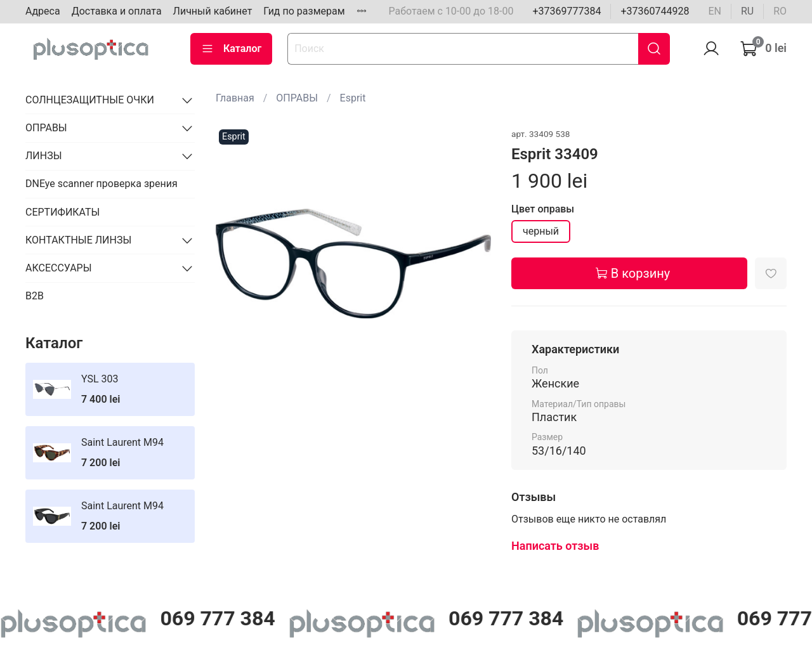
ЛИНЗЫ (44, 156)
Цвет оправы (543, 209)
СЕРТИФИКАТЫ (62, 212)
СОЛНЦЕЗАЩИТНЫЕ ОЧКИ (90, 100)
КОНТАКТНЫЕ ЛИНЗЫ (78, 240)
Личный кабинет (213, 11)
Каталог (231, 49)
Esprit (353, 98)
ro (780, 11)
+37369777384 (566, 11)
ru (747, 11)
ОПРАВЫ (297, 98)
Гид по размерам (304, 11)
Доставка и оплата (117, 11)
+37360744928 (655, 11)
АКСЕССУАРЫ (59, 268)
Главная (235, 98)
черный (541, 231)
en (715, 11)
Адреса (43, 11)
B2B (35, 296)
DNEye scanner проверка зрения (101, 184)
